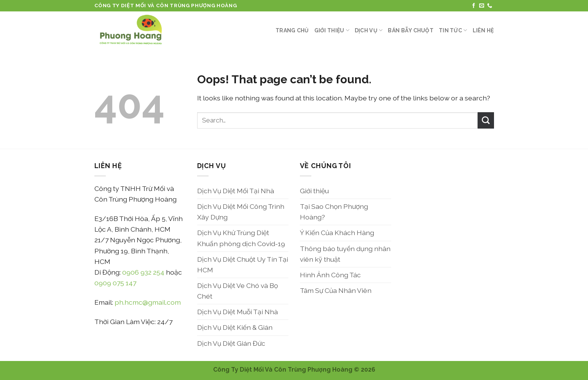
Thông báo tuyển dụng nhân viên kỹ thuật (345, 254)
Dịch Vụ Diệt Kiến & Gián (235, 327)
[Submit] (486, 120)
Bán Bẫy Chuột (411, 30)
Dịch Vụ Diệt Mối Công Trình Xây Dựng (241, 212)
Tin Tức (453, 30)
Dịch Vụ (369, 30)
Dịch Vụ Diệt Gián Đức (231, 343)
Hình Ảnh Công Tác (330, 275)
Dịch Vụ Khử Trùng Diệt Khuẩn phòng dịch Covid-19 (241, 238)
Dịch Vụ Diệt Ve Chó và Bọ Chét (237, 291)
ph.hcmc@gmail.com (148, 302)
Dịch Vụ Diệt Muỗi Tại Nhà (237, 312)
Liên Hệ (483, 30)
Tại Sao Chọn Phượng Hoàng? (334, 212)
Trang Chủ (292, 30)
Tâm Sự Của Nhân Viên (336, 290)
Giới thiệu (332, 30)
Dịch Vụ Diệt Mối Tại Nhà (236, 191)
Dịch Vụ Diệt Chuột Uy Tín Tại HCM (243, 265)
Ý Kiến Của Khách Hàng (337, 233)
